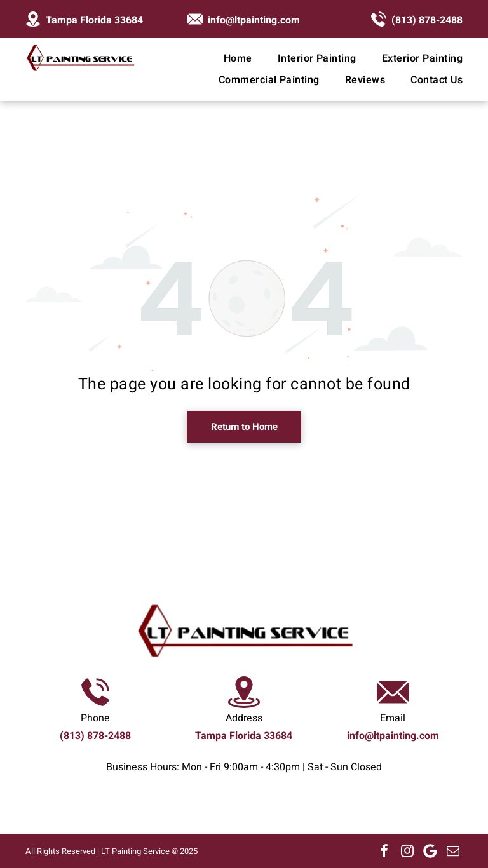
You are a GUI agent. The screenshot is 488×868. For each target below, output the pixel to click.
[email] (453, 851)
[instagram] (407, 851)
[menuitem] (225, 58)
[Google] (430, 851)
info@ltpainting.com (254, 20)
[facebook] (384, 851)
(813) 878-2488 (427, 20)
